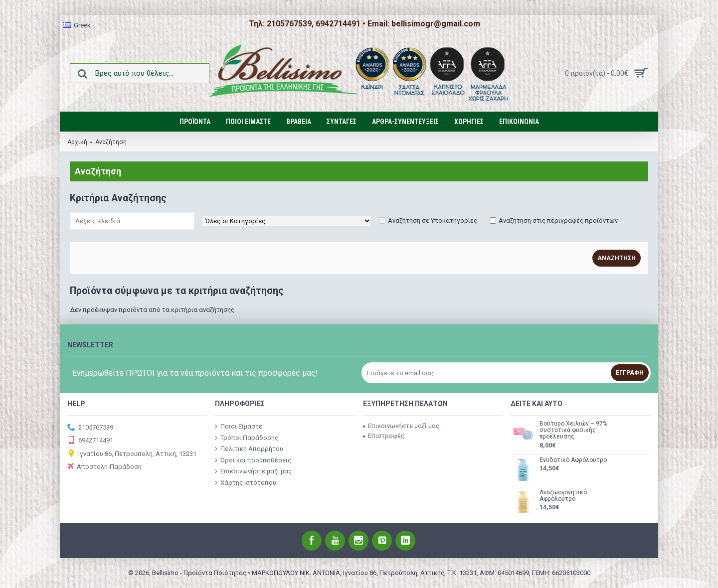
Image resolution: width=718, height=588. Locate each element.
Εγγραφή (630, 373)
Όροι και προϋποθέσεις (253, 460)
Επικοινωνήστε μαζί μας (253, 471)
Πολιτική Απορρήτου (249, 449)
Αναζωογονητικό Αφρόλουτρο (563, 496)
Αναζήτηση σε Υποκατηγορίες (433, 220)
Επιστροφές (384, 436)
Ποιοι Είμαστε (239, 427)
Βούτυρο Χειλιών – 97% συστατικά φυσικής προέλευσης (573, 430)
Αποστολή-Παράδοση (104, 467)
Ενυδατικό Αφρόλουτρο (573, 460)
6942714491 (90, 441)
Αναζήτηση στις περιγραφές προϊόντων (558, 220)
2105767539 (90, 428)
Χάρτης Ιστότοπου (246, 483)
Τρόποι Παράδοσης (247, 438)
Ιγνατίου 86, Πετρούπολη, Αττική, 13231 (132, 454)
